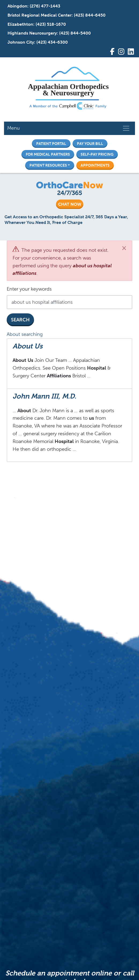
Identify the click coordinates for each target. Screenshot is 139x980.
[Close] (124, 248)
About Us (28, 346)
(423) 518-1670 (51, 24)
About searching (25, 334)
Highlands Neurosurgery (32, 33)
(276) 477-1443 (45, 6)
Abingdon (17, 6)
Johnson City (21, 42)
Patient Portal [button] (51, 144)
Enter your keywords (29, 289)
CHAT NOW (70, 204)
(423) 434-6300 (52, 42)
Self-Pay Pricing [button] (97, 154)
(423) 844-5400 (75, 33)
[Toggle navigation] (126, 128)
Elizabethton (20, 24)
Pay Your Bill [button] (90, 144)
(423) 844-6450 (90, 15)
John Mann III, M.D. (44, 396)
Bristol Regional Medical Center (40, 15)
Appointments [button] (95, 165)
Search (20, 320)
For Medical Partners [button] (48, 154)
